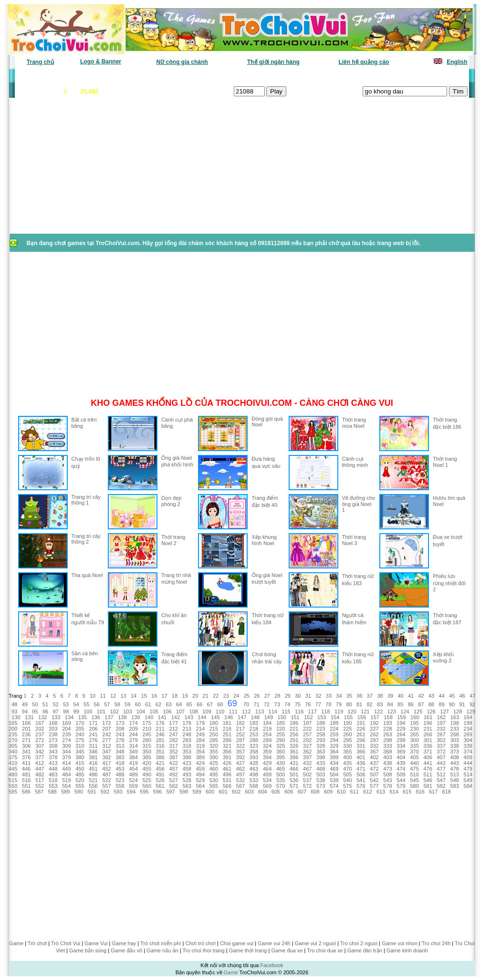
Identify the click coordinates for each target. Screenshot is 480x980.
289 (267, 740)
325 (281, 746)
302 (441, 740)
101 (101, 712)
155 (348, 717)
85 (400, 704)
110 (220, 712)
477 (441, 769)
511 (428, 774)
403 (387, 757)
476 (428, 769)
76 (308, 704)
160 (415, 717)
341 (26, 752)
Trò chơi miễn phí (161, 943)
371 (428, 752)
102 (115, 712)
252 (240, 734)
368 (387, 752)
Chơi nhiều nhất (149, 76)
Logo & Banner (101, 62)
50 (35, 704)
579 (401, 786)
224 (334, 729)
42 (421, 696)
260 (347, 734)
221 (294, 729)
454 (133, 769)
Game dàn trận (365, 950)
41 (411, 696)
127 (444, 712)
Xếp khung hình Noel (264, 540)
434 (334, 763)
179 (200, 723)
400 (347, 757)
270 (13, 740)
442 (441, 763)
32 (318, 696)
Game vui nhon (400, 943)
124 (405, 712)
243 (120, 734)
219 (267, 729)
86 (411, 704)
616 (420, 792)
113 (260, 712)
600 (210, 792)
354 (200, 752)
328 (321, 746)
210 (146, 729)
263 (387, 734)
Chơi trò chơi (200, 943)
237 (40, 734)
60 (138, 704)
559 (133, 786)
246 (160, 734)
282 (174, 740)
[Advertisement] (85, 171)
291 (294, 740)
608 (315, 792)
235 (13, 734)
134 (69, 717)
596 (157, 792)
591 (92, 792)
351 (160, 752)
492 (174, 774)
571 (294, 786)
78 (328, 704)
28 (277, 696)
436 (361, 763)
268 (455, 734)
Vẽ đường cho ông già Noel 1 (359, 504)
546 (428, 780)
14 (134, 696)
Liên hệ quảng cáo (364, 62)
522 (106, 780)
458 (187, 769)
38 (380, 696)
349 (133, 752)
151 (295, 717)
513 (455, 774)
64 (179, 704)
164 (468, 717)
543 (387, 780)
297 (374, 740)
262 (374, 734)
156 (362, 717)
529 (200, 780)
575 (347, 786)
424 (200, 763)
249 (200, 734)
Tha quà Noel (87, 575)
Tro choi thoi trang (203, 950)
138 (122, 717)
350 (146, 752)
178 (187, 723)
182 (240, 723)
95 (35, 712)
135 (83, 717)
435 (347, 763)
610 (341, 792)
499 (267, 774)
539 (334, 780)
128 (458, 712)
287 (240, 740)
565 (214, 786)
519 (66, 780)
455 (146, 769)
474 (401, 769)
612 (367, 792)
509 (401, 774)
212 (174, 729)
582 (441, 786)
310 (80, 746)
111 (233, 712)
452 (106, 769)
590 (79, 792)
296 (361, 740)
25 (247, 696)
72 (267, 704)
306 (26, 746)
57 (107, 704)
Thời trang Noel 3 (354, 540)
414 (66, 763)
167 (40, 723)
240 (80, 734)
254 (267, 734)
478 (455, 769)
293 (321, 740)
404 (401, 757)
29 (288, 696)
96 (45, 712)
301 (428, 740)
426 (227, 763)
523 (120, 780)
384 (133, 757)
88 (431, 704)
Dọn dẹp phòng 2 (171, 501)
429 (267, 763)
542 (374, 780)
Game (16, 943)
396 (294, 757)
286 (227, 740)
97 (55, 712)
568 (254, 786)
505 (347, 774)
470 (347, 769)
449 (66, 769)
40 (400, 696)
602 (236, 792)
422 (174, 763)
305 (13, 746)
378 (53, 757)
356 (227, 752)
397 (307, 757)
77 (318, 704)
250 (214, 734)
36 (359, 696)
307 (40, 746)
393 (254, 757)
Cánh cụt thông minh (355, 462)
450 (80, 769)
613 (381, 792)
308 (53, 746)
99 (76, 712)
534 (267, 780)
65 (189, 704)
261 (361, 734)
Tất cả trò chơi (307, 76)
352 (174, 752)
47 (472, 696)
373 (455, 752)
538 (321, 780)
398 (321, 757)
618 (447, 792)
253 (254, 734)
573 (321, 786)
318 (187, 746)
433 (321, 763)
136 (95, 717)
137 (109, 717)
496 (227, 774)
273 (53, 740)
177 (174, 723)
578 (387, 786)
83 (380, 704)
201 (26, 729)
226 (361, 729)
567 (240, 786)
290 (281, 740)
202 (40, 729)
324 (267, 746)
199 (468, 723)
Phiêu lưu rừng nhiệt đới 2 (449, 583)
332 (374, 746)
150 (282, 717)
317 (174, 746)
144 (202, 717)
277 (106, 740)
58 (117, 704)
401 (361, 757)
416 (93, 763)
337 (441, 746)
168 (53, 723)
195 (414, 723)
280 (146, 740)
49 (25, 704)
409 (468, 757)
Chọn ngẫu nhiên (255, 76)
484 (66, 774)
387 (174, 757)
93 (14, 712)
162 (441, 717)
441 (428, 763)
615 (407, 792)
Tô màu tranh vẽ (441, 76)
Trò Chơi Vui (66, 943)
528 (187, 780)
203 (53, 729)
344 (66, 752)
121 (365, 712)
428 (254, 763)
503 (321, 774)
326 (294, 746)
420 (146, 763)
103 (127, 712)
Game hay (124, 943)
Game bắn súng (88, 950)
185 (281, 723)
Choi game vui (237, 943)
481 (26, 774)
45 (452, 696)
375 (13, 757)
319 (200, 746)
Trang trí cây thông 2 (86, 539)
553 (53, 786)
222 (307, 729)
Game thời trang (248, 950)
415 (80, 763)
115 (286, 712)
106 (167, 712)
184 (267, 723)
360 (281, 752)
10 (93, 696)
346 (93, 752)
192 (374, 723)
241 (93, 734)
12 (113, 696)
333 (387, 746)
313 (120, 746)
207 (106, 729)
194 (401, 723)
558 (120, 786)
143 (189, 717)
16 (154, 696)
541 (361, 780)
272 (40, 740)
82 (369, 704)
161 (428, 717)
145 (215, 717)
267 (441, 734)
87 (421, 704)
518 (53, 780)
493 (187, 774)
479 (468, 769)
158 (388, 717)
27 (267, 696)
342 (40, 752)
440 (414, 763)
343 (53, 752)
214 (200, 729)
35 (349, 696)
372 (441, 752)
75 (298, 704)
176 (160, 723)
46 (462, 696)
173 (120, 723)
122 (378, 712)
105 (154, 712)
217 (240, 729)
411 (26, 763)
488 (120, 774)
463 (254, 769)
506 (361, 774)
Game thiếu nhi (356, 76)
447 (40, 769)
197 (441, 723)
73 (277, 704)
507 (374, 774)
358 (254, 752)
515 (13, 780)
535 (281, 780)
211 (160, 729)
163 (455, 717)
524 (133, 780)
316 (160, 746)
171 (93, 723)
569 (267, 786)
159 (401, 717)
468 (321, 769)
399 (334, 757)
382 (106, 757)
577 (374, 786)
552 (40, 786)
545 (414, 780)
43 (431, 696)
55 (86, 704)
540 (347, 780)
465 (281, 769)
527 (174, 780)
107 (180, 712)
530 (214, 780)
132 (42, 717)
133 (56, 717)
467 (307, 769)
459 (200, 769)
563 (187, 786)
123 (392, 712)
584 (468, 786)
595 (144, 792)
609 (328, 792)
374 (468, 752)
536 (294, 780)
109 (207, 712)
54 (76, 704)
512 (441, 774)
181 (227, 723)
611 (355, 792)
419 (133, 763)
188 (321, 723)
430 (281, 763)
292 (307, 740)
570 (281, 786)
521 (93, 780)
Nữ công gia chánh (182, 62)
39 (390, 696)
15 (144, 696)
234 (468, 729)
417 (106, 763)
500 (281, 774)
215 (214, 729)
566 (227, 786)
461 (227, 769)
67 (210, 704)
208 (120, 729)
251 (227, 734)
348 (120, 752)
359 (267, 752)
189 (334, 723)
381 (93, 757)
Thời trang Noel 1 (445, 462)
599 (197, 792)
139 (136, 717)
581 (428, 786)
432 (307, 763)
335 (414, 746)
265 (414, 734)
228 (387, 729)
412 (40, 763)
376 (26, 757)
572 (307, 786)
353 (187, 752)
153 (322, 717)
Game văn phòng (44, 76)
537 (307, 780)
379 (66, 757)
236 (26, 734)
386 (160, 757)
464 (267, 769)
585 (13, 792)
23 (226, 696)
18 (175, 696)
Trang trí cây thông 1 (86, 500)
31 (308, 696)
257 (307, 734)
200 (13, 729)
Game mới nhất (98, 76)
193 (387, 723)
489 (133, 774)
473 (387, 769)
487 (106, 774)
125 (418, 712)
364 (334, 752)
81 (359, 704)
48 (14, 704)
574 (334, 786)
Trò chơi (37, 943)
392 (240, 757)
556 (93, 786)
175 (146, 723)
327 (307, 746)
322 (240, 746)
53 (66, 704)
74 (287, 704)
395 (281, 757)
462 (240, 769)
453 (120, 769)
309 (66, 746)
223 (321, 729)
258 (321, 734)
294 (334, 740)
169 (66, 723)
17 (165, 696)
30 (298, 696)
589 (65, 792)
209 (133, 729)
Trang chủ (40, 62)
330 (347, 746)
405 (414, 757)
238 (53, 734)
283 (187, 740)
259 (334, 734)
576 (361, 786)
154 (335, 717)
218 (254, 729)
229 (401, 729)
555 (80, 786)
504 (334, 774)
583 (455, 786)
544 (401, 780)
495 (214, 774)
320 (214, 746)
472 (374, 769)
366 (361, 752)
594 (131, 792)
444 (468, 763)
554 (66, 786)
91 (462, 704)
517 (40, 780)
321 (227, 746)
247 (174, 734)
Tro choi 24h (436, 943)
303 (455, 740)
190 (347, 723)
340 (13, 752)
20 (195, 696)
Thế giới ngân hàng (273, 62)
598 (184, 792)
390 (214, 757)
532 (240, 780)
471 (361, 769)
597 (170, 792)
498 (254, 774)
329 (334, 746)
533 (254, 780)
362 (307, 752)
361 (294, 752)
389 (200, 757)
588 (52, 792)
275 (80, 740)
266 (428, 734)
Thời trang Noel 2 (173, 540)
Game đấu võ (126, 950)
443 (455, 763)
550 (13, 786)
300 (414, 740)
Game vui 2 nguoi (315, 943)
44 (441, 696)
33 (329, 696)
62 (158, 704)
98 (66, 712)
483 (53, 774)
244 (133, 734)
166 (26, 723)
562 (174, 786)
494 (200, 774)
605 (276, 792)
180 (214, 723)
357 (240, 752)
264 (401, 734)
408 (455, 757)
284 (200, 740)
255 (281, 734)
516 (26, 780)
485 (80, 774)
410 (13, 763)
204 (66, 729)
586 (26, 792)
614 (394, 792)
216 (227, 729)
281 (160, 740)
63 (168, 704)
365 (347, 752)
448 (53, 769)
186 (294, 723)
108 (194, 712)
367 (374, 752)
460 (214, 769)
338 (455, 746)
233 (455, 729)
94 (25, 712)
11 (103, 696)
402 (374, 757)
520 (80, 780)
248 (187, 734)
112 (246, 712)
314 (133, 746)
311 (93, 746)
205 (80, 729)
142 (176, 717)
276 (93, 740)
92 (472, 704)
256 (294, 734)
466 (294, 769)
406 (428, 757)
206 (93, 729)
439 (401, 763)
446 (26, 769)
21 (206, 696)
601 (223, 792)
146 (229, 717)
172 (106, 723)
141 (162, 717)
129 (471, 712)
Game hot (398, 76)
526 (160, 780)
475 (414, 769)
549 (468, 780)
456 (160, 769)
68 (220, 704)
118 (325, 712)
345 (80, 752)
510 (414, 774)
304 (468, 740)
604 (262, 792)
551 (26, 786)
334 (401, 746)
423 (187, 763)
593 (118, 792)
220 (281, 729)
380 (80, 757)
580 (414, 786)
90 (452, 704)
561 (160, 786)
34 (339, 696)
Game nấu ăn (162, 950)
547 (441, 780)
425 (214, 763)
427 (240, 763)
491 (160, 774)
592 (105, 792)
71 (256, 704)
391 (227, 757)
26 (257, 696)
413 (53, 763)
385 (146, 757)
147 (242, 717)
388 (187, 757)
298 (387, 740)
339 (468, 746)
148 (255, 717)
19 (185, 696)
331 (361, 746)
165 (13, 723)
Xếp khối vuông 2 (443, 657)
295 (347, 740)
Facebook (271, 965)
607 (302, 792)
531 (227, 780)
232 (441, 729)
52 (55, 704)
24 (236, 696)
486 (93, 774)
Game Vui (96, 943)
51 (45, 704)
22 (216, 696)
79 (339, 704)
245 (146, 734)
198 (455, 723)
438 (387, 763)
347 (106, 752)
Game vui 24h (274, 943)
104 (141, 712)
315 (146, 746)
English (457, 62)
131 (29, 717)
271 (26, 740)
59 (127, 704)
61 (148, 704)
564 (200, 786)
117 (313, 712)
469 (334, 769)
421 (160, 763)
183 (254, 723)
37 (370, 696)
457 (174, 769)
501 (294, 774)
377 (40, 757)
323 (254, 746)
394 (267, 757)
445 (13, 769)
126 (431, 712)
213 (187, 729)
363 (321, 752)
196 (428, 723)
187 (307, 723)
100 (88, 712)
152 (308, 717)
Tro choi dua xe (325, 950)
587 (39, 792)
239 (66, 734)
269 (468, 734)
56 (97, 704)
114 (273, 712)
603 (250, 792)
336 (428, 746)
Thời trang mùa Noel (354, 423)
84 (390, 704)
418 (120, 763)
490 (146, 774)
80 (349, 704)
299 (401, 740)
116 (299, 712)
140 (149, 717)
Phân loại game (201, 76)
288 (254, 740)
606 (289, 792)
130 (16, 717)
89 (441, 704)
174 (133, 723)
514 (468, 774)
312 (106, 746)
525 (146, 780)
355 (214, 752)
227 (374, 729)
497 (240, 774)
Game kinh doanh (407, 950)
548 (455, 780)
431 (294, 763)
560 (146, 786)
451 (93, 769)
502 (307, 774)
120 (352, 712)
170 (80, 723)
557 (106, 786)
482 (40, 774)
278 (120, 740)
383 (120, 757)
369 (401, 752)
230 (414, 729)
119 (339, 712)
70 (246, 704)
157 (375, 717)
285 (214, 740)
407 (441, 757)
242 (106, 734)
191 (361, 723)
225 (347, 729)
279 (133, 740)
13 (123, 696)
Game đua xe (287, 950)
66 (199, 704)
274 (66, 740)
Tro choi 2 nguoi (359, 943)
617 (433, 792)
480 (13, 774)
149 (269, 717)
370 (414, 752)
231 (428, 729)
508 (387, 774)
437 (374, 763)
